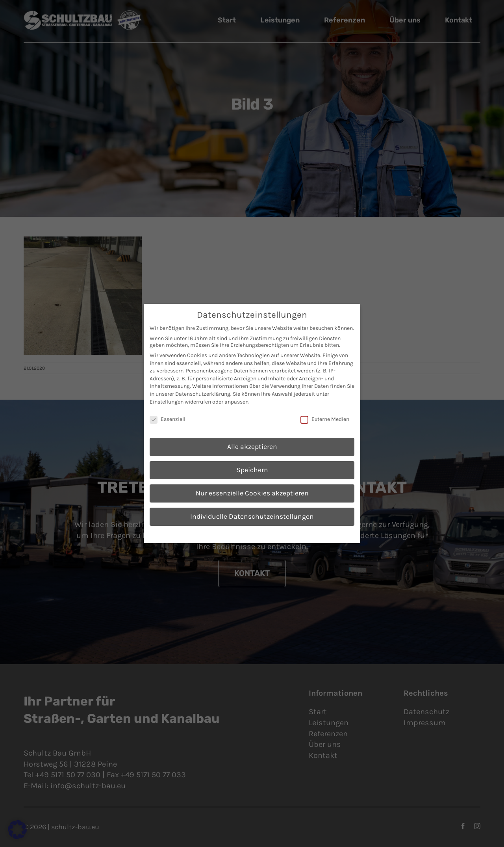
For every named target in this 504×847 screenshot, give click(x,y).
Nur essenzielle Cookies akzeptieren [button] (252, 493)
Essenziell (168, 419)
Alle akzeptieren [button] (252, 447)
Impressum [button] (292, 533)
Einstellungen (167, 402)
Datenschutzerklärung (203, 394)
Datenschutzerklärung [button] (255, 533)
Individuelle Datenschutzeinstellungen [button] (252, 516)
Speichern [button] (252, 470)
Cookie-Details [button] (216, 533)
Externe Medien (325, 419)
